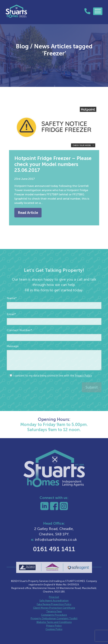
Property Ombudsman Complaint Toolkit (54, 618)
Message (13, 352)
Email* (11, 320)
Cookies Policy (54, 629)
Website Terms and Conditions (54, 622)
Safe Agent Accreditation (54, 601)
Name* (12, 304)
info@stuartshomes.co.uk (56, 540)
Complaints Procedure (54, 615)
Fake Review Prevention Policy (54, 604)
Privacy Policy (83, 382)
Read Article (30, 209)
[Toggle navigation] (98, 11)
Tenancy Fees (54, 611)
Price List (54, 597)
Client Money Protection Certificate (54, 608)
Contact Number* (19, 336)
